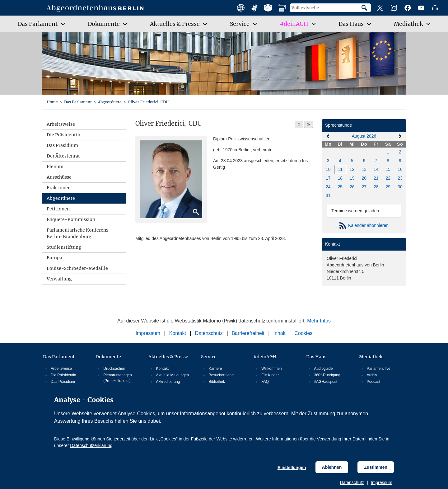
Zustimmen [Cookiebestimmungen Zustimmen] (376, 467)
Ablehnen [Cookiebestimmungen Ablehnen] (332, 467)
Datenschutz (352, 482)
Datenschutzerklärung (91, 445)
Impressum (382, 482)
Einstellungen (292, 468)
